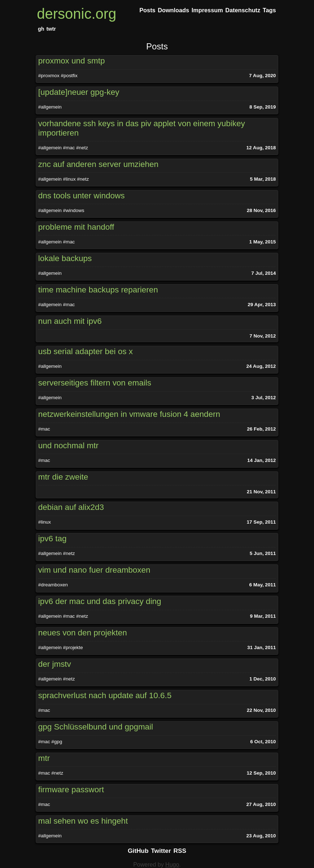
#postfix (69, 76)
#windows (73, 210)
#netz (82, 148)
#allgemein (50, 107)
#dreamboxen (53, 585)
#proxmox (49, 76)
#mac (69, 148)
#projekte (73, 647)
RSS (180, 851)
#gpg (57, 742)
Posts (157, 46)
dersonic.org (77, 14)
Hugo (172, 865)
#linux (69, 179)
